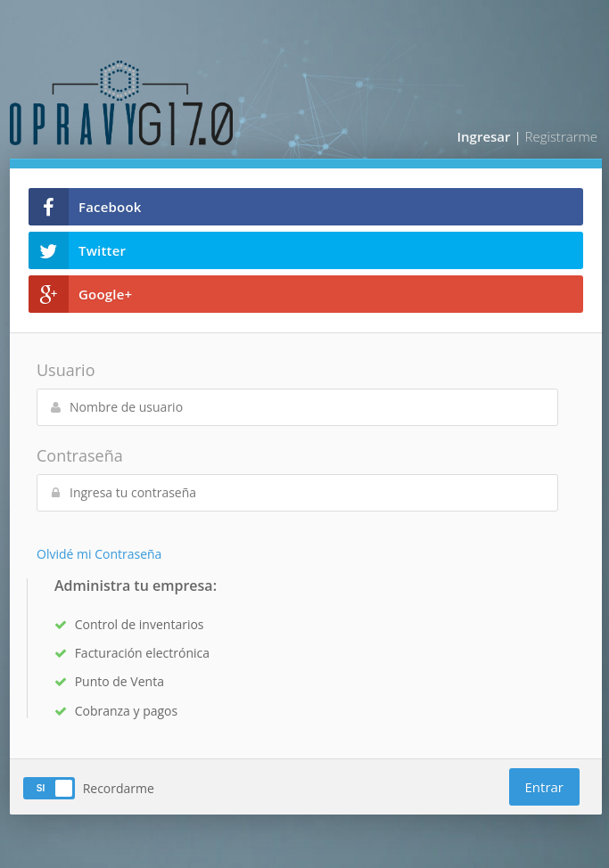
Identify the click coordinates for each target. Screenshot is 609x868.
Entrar (544, 787)
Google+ (80, 294)
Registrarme (561, 136)
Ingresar (483, 136)
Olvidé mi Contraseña (99, 554)
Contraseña (80, 455)
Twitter (77, 250)
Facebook (85, 207)
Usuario (66, 370)
